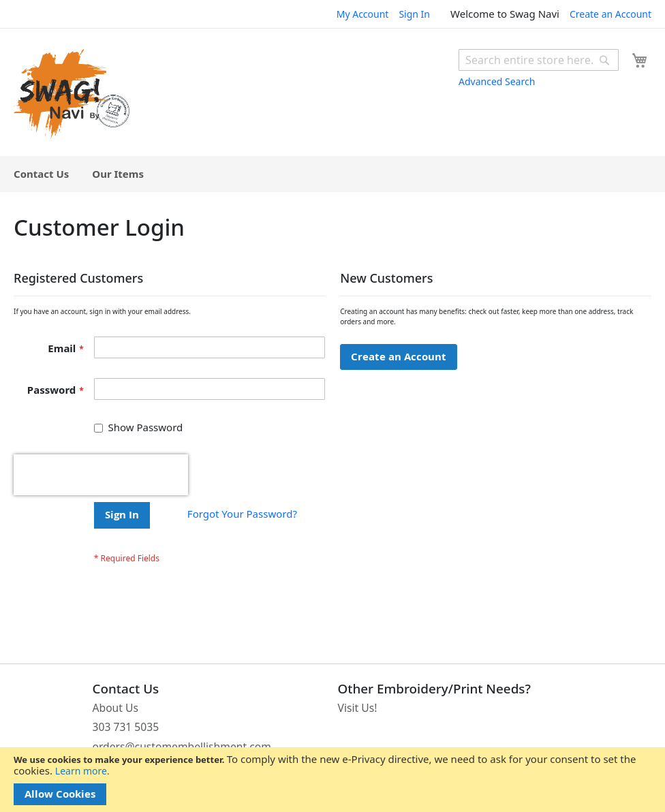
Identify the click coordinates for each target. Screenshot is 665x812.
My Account (363, 14)
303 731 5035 (126, 727)
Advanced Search (497, 81)
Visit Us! (358, 708)
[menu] (332, 174)
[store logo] (72, 94)
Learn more (81, 771)
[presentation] (101, 475)
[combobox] (539, 60)
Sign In (414, 14)
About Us (115, 708)
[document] (332, 780)
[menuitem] (41, 174)
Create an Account (610, 14)
